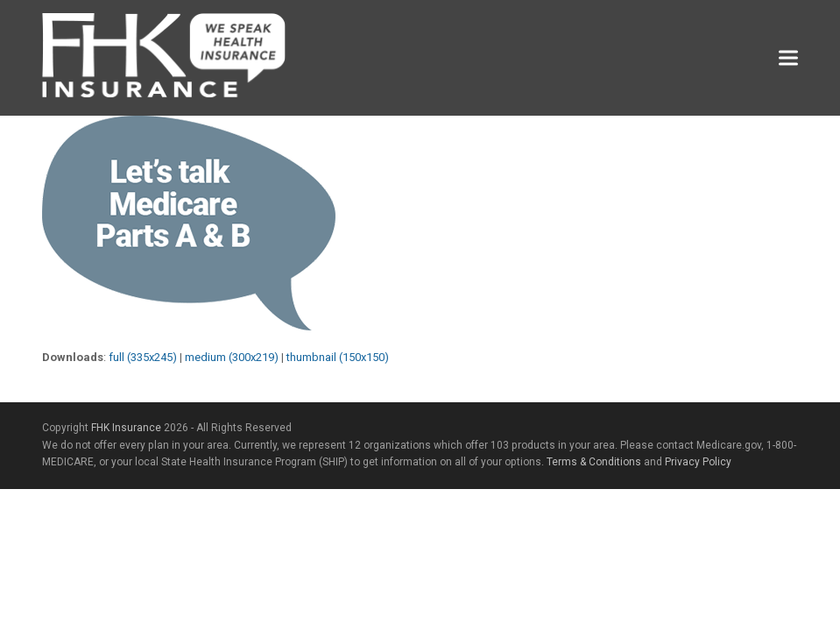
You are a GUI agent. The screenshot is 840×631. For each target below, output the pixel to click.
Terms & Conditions (594, 462)
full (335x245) (143, 357)
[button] (788, 58)
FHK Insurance (126, 428)
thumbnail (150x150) (338, 357)
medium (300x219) (232, 357)
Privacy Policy (698, 462)
